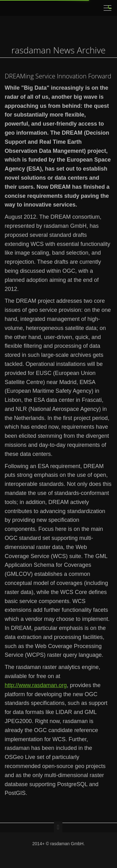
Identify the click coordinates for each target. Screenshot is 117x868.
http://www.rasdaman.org (36, 685)
